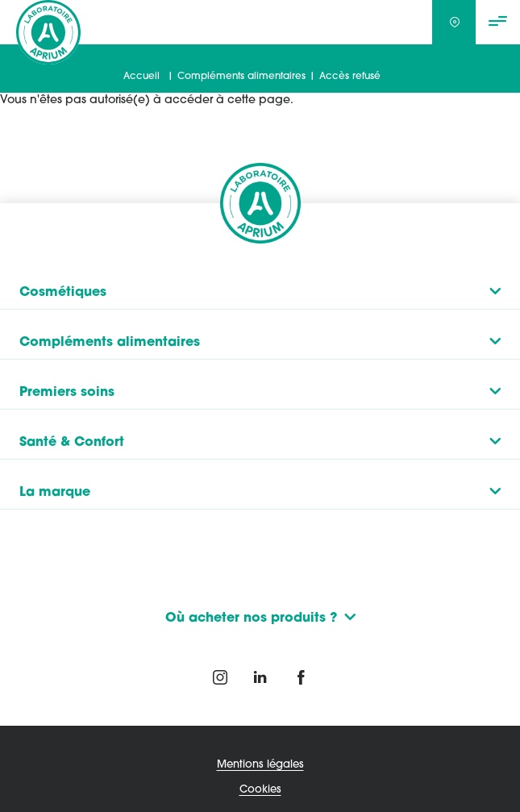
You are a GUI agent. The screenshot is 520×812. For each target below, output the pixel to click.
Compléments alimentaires (241, 76)
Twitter (301, 677)
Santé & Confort (72, 440)
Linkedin (260, 677)
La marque (55, 490)
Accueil (141, 76)
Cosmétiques (63, 290)
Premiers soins (67, 390)
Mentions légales (260, 764)
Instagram (220, 677)
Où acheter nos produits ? (251, 616)
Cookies (260, 789)
